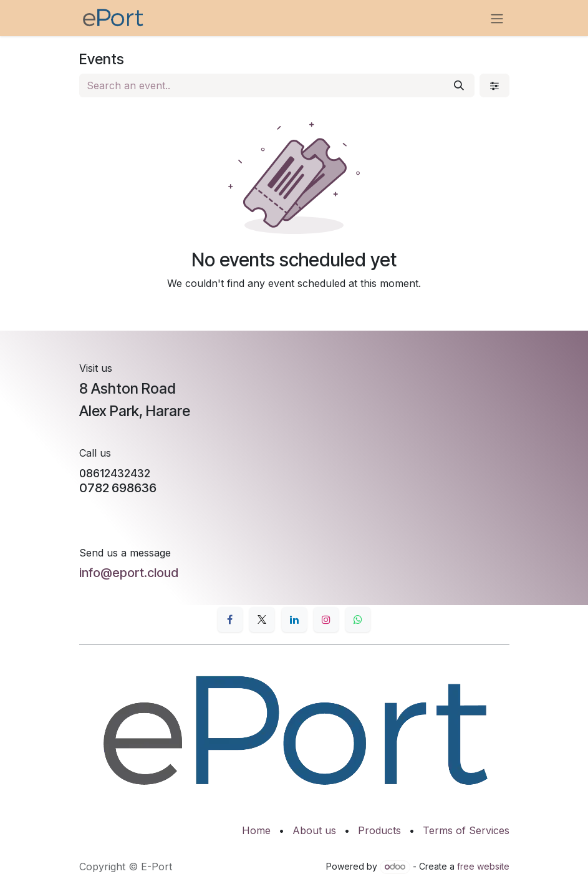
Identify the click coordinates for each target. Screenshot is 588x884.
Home (256, 830)
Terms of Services (466, 830)
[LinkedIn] (294, 619)
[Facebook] (230, 619)
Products (379, 830)
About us (314, 830)
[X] (262, 619)
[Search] (459, 85)
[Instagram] (326, 619)
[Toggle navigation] (497, 18)
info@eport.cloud (129, 573)
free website (483, 866)
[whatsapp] (358, 619)
